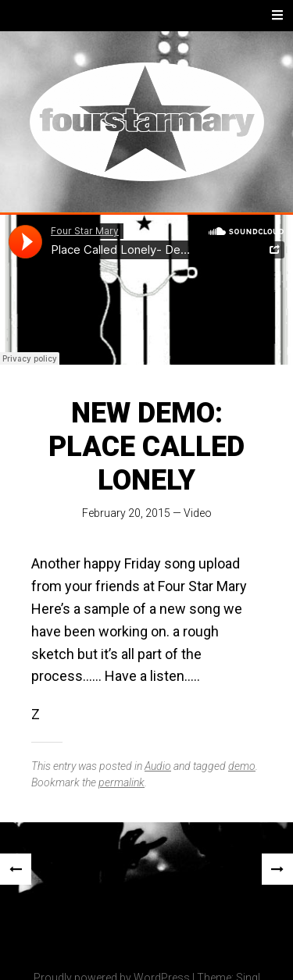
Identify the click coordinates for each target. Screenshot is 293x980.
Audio (158, 766)
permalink (121, 782)
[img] (95, 943)
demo (242, 766)
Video (198, 513)
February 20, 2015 (126, 513)
